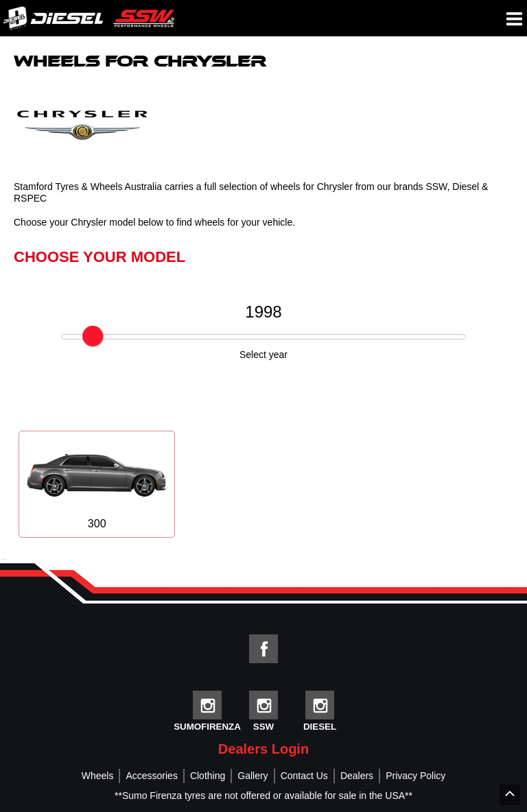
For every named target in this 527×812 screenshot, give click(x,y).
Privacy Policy (415, 776)
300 (97, 484)
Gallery (253, 776)
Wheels (98, 776)
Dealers (357, 776)
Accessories (151, 776)
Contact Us (304, 776)
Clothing (208, 776)
